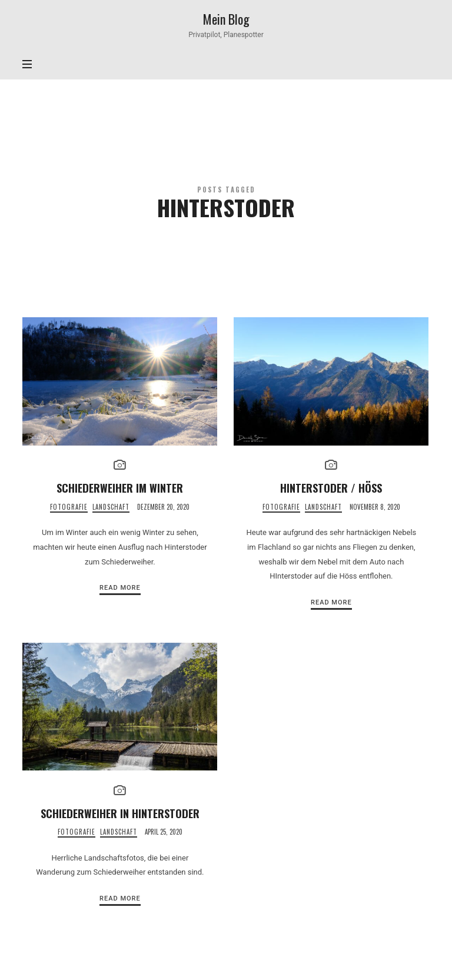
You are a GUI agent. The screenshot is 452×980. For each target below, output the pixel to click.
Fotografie (69, 507)
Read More (120, 588)
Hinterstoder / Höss (331, 488)
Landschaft (111, 507)
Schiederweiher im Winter (120, 488)
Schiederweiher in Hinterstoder (120, 813)
